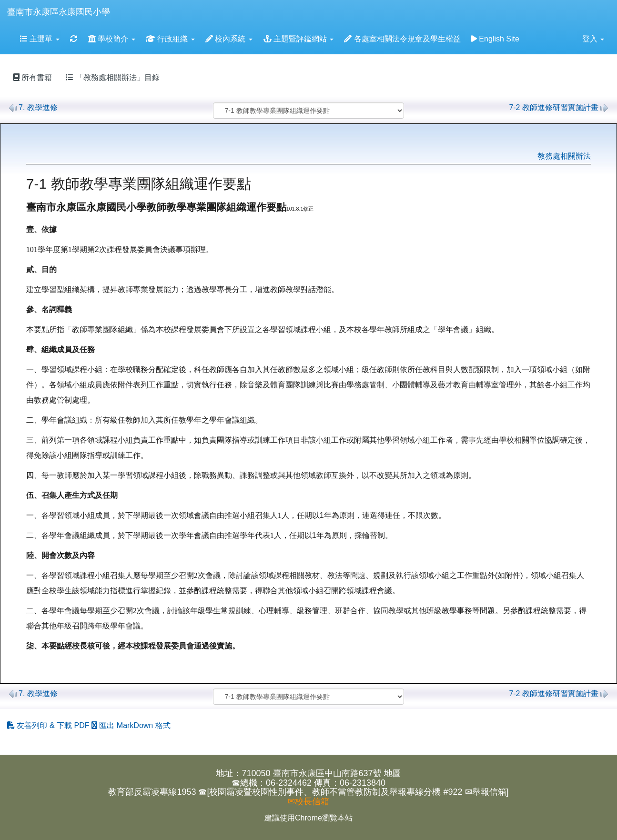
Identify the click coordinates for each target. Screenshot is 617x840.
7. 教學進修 (33, 107)
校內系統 (229, 39)
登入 (593, 39)
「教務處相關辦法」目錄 (112, 77)
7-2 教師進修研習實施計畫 (558, 107)
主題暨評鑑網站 (298, 39)
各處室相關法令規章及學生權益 (402, 39)
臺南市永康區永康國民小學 (59, 12)
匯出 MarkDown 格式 (131, 725)
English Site (495, 39)
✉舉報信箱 (486, 792)
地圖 (393, 773)
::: (119, 3)
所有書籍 (32, 77)
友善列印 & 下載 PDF (49, 725)
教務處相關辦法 (564, 156)
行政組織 (170, 39)
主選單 (40, 39)
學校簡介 (112, 39)
